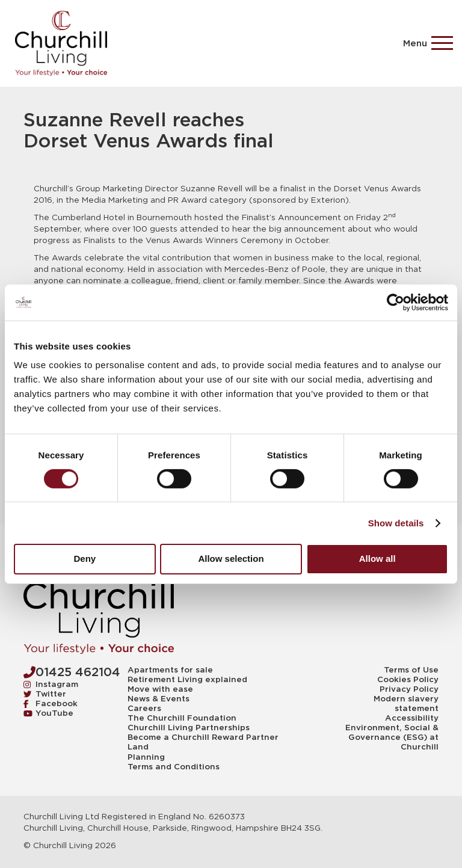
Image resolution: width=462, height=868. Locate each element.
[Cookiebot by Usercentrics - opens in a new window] (396, 302)
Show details (396, 523)
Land (138, 747)
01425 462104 (72, 672)
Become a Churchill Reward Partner (203, 737)
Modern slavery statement (406, 704)
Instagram (51, 684)
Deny (85, 559)
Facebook (51, 703)
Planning (146, 757)
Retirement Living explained (187, 680)
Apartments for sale (170, 670)
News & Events (159, 699)
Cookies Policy (408, 680)
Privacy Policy (409, 689)
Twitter (45, 694)
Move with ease (160, 689)
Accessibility (412, 718)
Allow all (377, 559)
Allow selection (231, 559)
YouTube (48, 713)
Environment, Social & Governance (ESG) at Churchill (392, 737)
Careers (144, 709)
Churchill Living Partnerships (189, 728)
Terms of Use (411, 670)
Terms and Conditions (174, 767)
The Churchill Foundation (182, 718)
